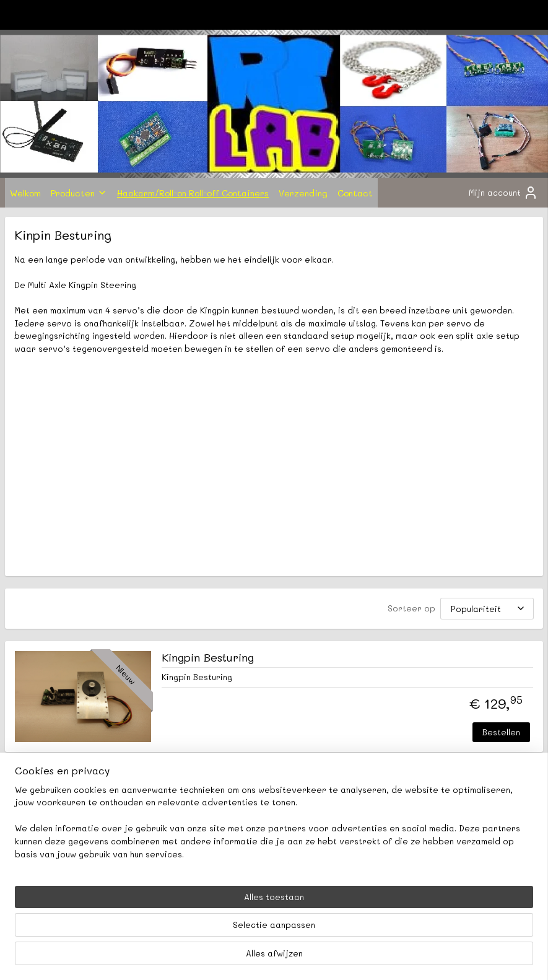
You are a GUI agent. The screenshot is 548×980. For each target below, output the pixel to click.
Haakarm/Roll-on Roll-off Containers (193, 193)
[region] (192, 921)
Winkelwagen (441, 291)
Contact (355, 193)
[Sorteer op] (286, 634)
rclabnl (209, 830)
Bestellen (345, 762)
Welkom (25, 193)
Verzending (303, 193)
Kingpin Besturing (208, 689)
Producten (79, 193)
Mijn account (503, 193)
